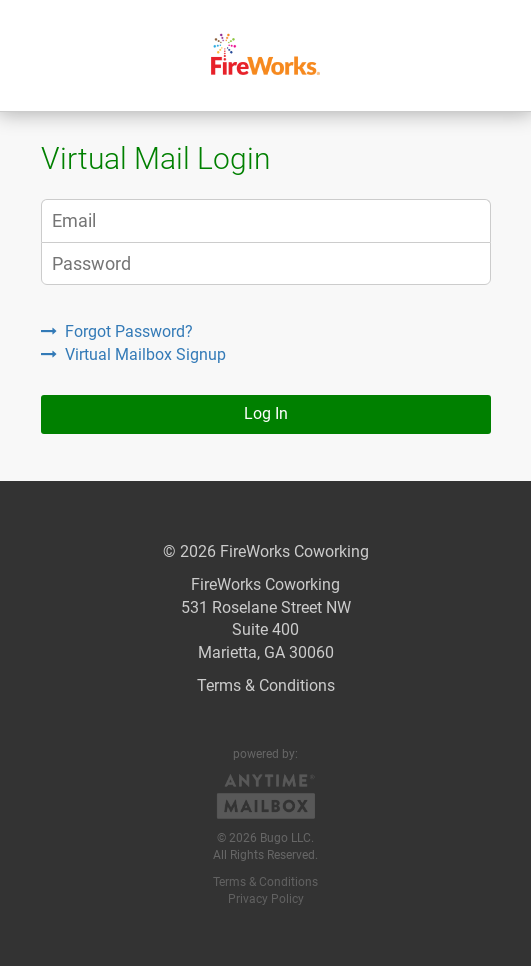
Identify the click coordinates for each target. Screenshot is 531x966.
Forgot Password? (117, 331)
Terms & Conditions (266, 685)
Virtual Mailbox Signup (133, 354)
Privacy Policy (266, 899)
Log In (266, 413)
